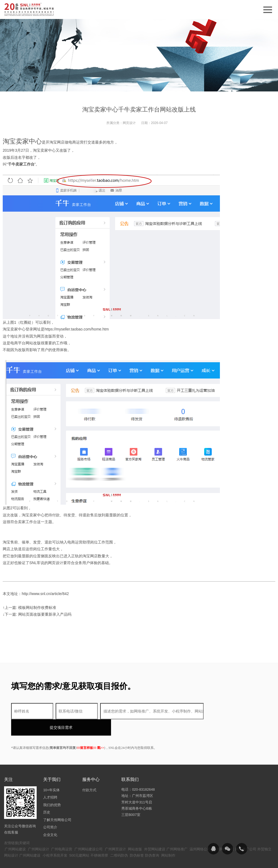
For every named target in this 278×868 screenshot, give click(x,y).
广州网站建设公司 (89, 833)
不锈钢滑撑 (99, 839)
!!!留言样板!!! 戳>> (91, 732)
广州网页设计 (115, 833)
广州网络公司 (223, 833)
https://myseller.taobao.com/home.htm (77, 329)
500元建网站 (79, 839)
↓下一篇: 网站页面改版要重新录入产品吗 (37, 614)
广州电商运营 (62, 833)
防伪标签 (137, 839)
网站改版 (135, 833)
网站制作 (168, 839)
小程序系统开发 (55, 839)
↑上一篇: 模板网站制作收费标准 (29, 608)
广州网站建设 (15, 833)
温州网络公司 (200, 833)
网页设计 (129, 123)
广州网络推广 (177, 833)
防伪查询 (152, 839)
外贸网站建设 (155, 833)
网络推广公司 (246, 833)
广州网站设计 (39, 833)
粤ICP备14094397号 (138, 860)
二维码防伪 (119, 839)
